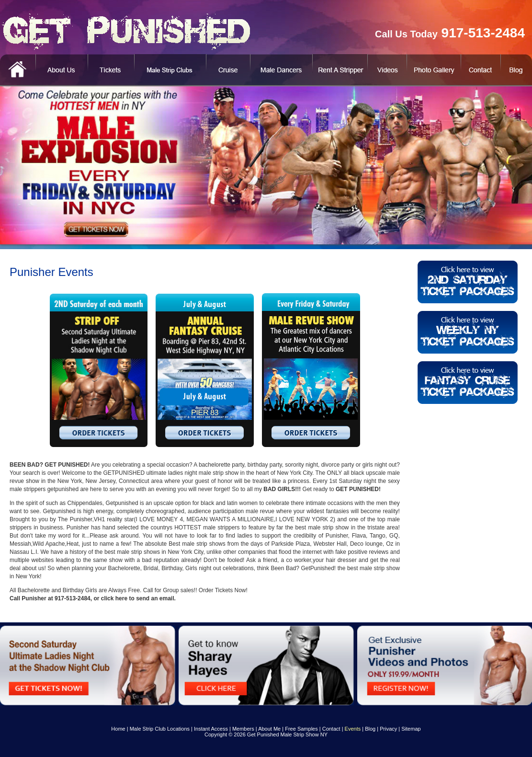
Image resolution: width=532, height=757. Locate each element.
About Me (269, 729)
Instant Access (211, 729)
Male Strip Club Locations (160, 729)
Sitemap (411, 729)
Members (243, 729)
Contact (331, 729)
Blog (370, 729)
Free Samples (301, 729)
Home (118, 729)
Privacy (388, 729)
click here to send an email (138, 598)
